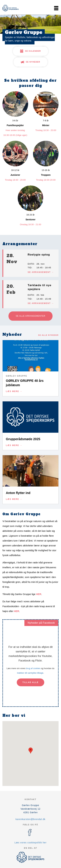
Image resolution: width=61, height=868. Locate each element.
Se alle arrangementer (31, 316)
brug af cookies (33, 668)
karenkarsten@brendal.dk (31, 819)
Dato (31, 264)
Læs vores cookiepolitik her (30, 843)
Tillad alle (30, 682)
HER (39, 594)
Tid (30, 268)
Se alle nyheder (48, 335)
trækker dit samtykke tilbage (30, 673)
